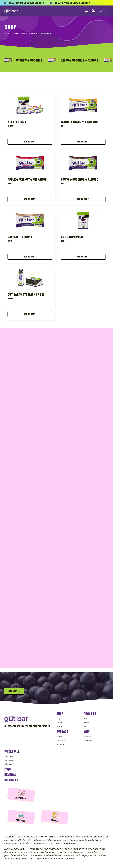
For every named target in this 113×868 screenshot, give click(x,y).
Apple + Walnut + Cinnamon (27, 180)
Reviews (10, 775)
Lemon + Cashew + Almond (79, 122)
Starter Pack (17, 122)
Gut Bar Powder (72, 238)
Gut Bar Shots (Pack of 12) (26, 296)
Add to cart (30, 142)
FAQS (8, 769)
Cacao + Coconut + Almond (80, 180)
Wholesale (12, 751)
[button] (87, 11)
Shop (60, 712)
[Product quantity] (11, 132)
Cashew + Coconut (21, 238)
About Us (90, 712)
